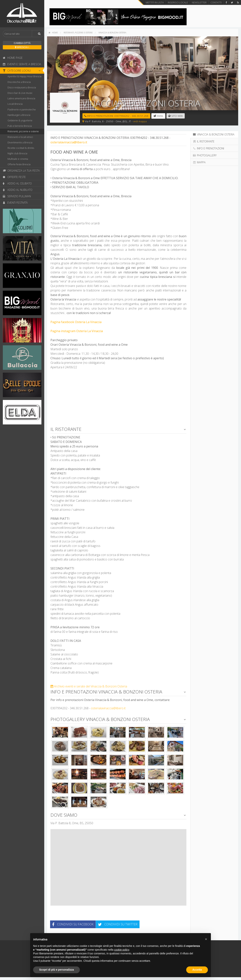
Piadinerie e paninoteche (22, 109)
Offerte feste (14, 177)
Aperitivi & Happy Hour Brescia (24, 76)
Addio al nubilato (18, 190)
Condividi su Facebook (73, 924)
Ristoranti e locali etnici (20, 137)
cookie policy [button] (122, 950)
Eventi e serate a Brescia (22, 64)
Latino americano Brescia (21, 98)
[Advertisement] (119, 400)
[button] (206, 939)
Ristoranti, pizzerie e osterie (23, 131)
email (158, 116)
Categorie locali (23, 71)
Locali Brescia (15, 104)
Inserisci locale (178, 2)
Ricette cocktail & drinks (21, 148)
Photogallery (204, 155)
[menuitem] (53, 33)
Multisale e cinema (18, 159)
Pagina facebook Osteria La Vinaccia (76, 322)
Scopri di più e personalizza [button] (56, 970)
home (53, 32)
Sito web (176, 116)
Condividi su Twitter (118, 924)
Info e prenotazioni (208, 148)
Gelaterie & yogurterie (20, 120)
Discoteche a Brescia (19, 82)
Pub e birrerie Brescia (20, 126)
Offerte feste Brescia (19, 164)
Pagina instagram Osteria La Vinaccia (77, 331)
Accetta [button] (197, 970)
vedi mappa (140, 121)
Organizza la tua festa (21, 171)
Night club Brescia (17, 153)
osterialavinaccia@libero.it (69, 142)
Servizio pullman (17, 196)
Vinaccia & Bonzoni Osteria (112, 32)
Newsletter (199, 2)
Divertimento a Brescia (20, 142)
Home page (13, 58)
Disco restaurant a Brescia (22, 87)
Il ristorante (203, 141)
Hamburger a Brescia (19, 115)
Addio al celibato (17, 183)
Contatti (216, 2)
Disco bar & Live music (20, 93)
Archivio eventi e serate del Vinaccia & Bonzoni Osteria (89, 686)
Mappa (199, 162)
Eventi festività (15, 203)
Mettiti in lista (155, 2)
